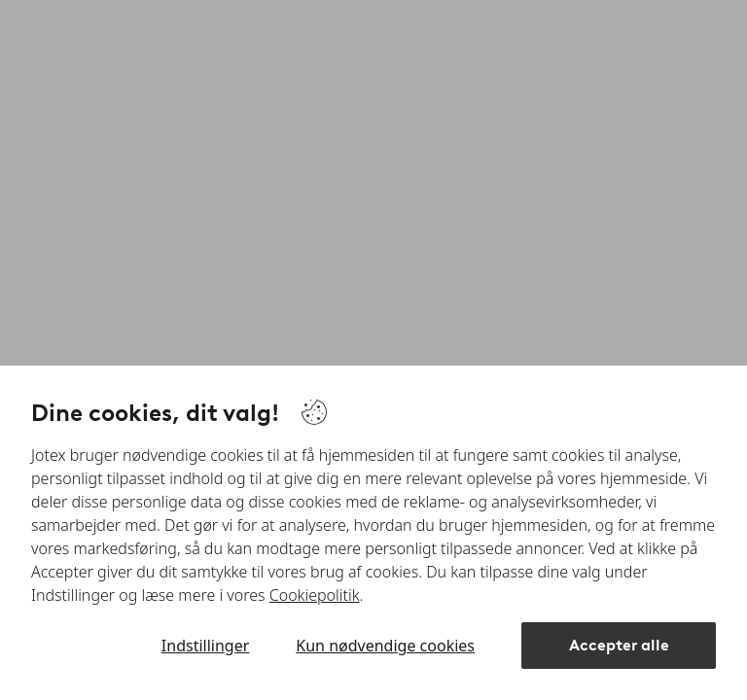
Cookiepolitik (315, 595)
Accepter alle (619, 645)
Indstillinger (205, 646)
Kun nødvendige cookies (385, 646)
